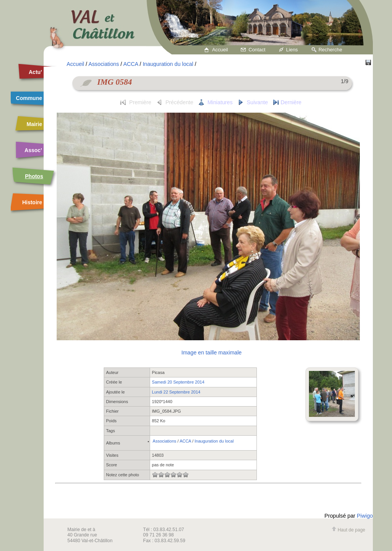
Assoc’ (33, 150)
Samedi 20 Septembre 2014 (178, 382)
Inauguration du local (168, 64)
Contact (257, 50)
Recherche (330, 50)
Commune (29, 98)
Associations (104, 64)
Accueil (220, 50)
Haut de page (348, 530)
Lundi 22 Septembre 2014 (176, 392)
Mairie (34, 124)
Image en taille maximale (212, 353)
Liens (292, 50)
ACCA (131, 64)
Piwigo (365, 516)
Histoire (32, 202)
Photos (34, 176)
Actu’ (35, 72)
